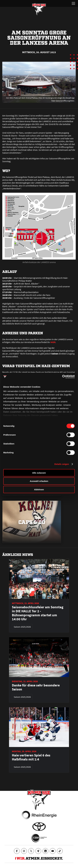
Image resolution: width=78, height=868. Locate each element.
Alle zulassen (39, 473)
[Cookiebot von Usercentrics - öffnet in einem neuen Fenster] (62, 377)
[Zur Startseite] (39, 9)
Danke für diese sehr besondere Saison (36, 687)
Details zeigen (62, 464)
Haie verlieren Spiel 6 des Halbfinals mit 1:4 (31, 757)
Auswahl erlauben (39, 481)
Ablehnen (39, 489)
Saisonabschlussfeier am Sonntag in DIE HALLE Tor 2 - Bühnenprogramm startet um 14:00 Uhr (38, 613)
